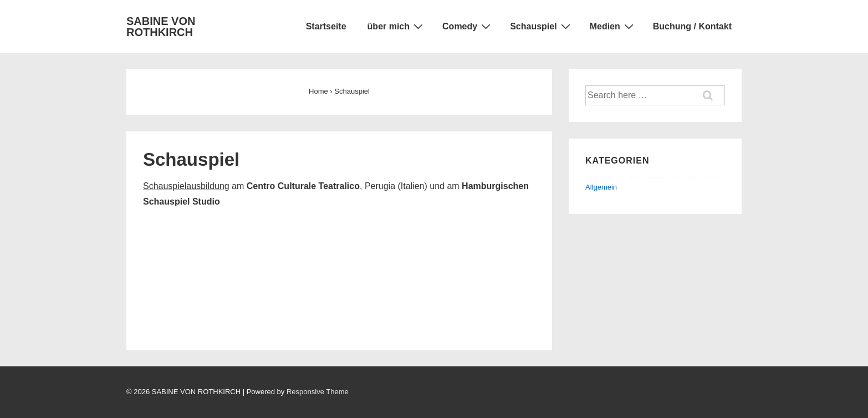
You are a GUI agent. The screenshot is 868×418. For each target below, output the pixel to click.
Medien (613, 26)
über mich (397, 26)
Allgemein (601, 187)
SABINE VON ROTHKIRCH (161, 27)
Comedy (468, 26)
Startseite (326, 26)
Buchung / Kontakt (692, 26)
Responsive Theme (318, 392)
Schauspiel (541, 26)
